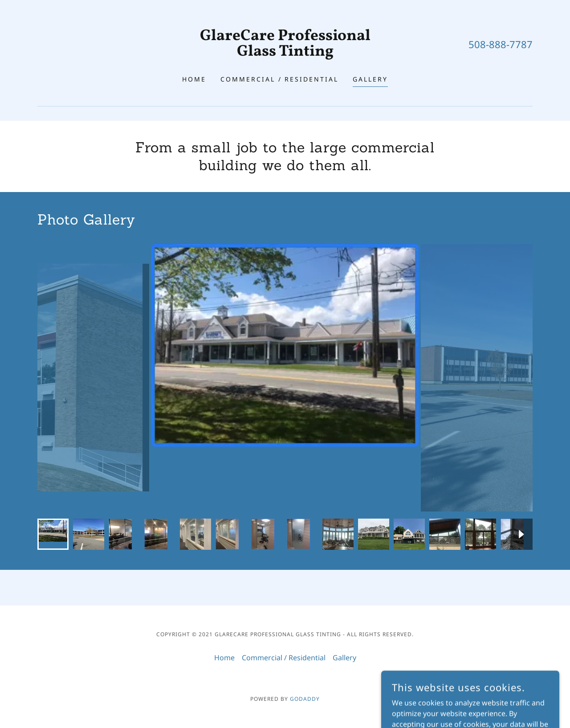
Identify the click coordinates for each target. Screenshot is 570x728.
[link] (285, 53)
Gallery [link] (370, 79)
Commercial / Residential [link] (280, 79)
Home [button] (224, 658)
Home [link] (194, 79)
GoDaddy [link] (305, 699)
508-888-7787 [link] (501, 44)
